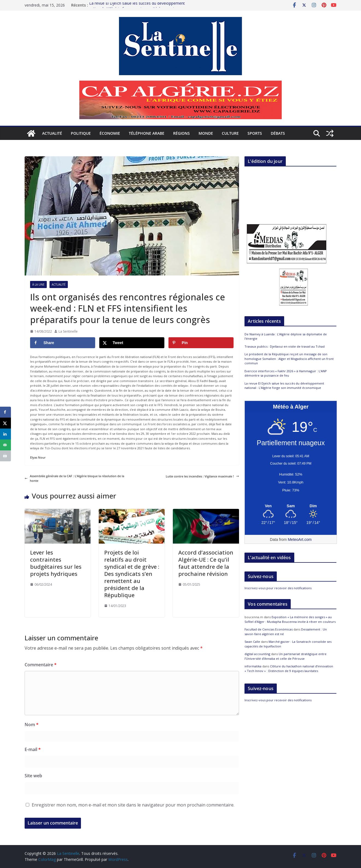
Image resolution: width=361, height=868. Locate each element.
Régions (181, 133)
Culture (230, 133)
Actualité (52, 133)
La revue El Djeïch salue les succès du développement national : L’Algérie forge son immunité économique (284, 386)
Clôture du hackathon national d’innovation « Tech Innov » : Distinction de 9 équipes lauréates (289, 668)
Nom (32, 725)
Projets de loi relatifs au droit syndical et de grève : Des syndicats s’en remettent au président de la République (132, 574)
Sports (255, 133)
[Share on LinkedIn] (5, 434)
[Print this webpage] (5, 456)
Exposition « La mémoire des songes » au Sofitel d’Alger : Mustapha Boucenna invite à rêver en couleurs (290, 619)
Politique (81, 133)
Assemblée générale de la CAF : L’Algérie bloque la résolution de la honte (74, 478)
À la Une (38, 285)
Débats (278, 133)
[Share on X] (132, 343)
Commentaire (41, 665)
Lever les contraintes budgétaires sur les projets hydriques (56, 563)
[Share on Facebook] (63, 343)
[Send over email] (5, 445)
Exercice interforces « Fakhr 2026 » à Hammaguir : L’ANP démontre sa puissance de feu (286, 373)
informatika (253, 666)
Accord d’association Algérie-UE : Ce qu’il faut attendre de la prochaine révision (206, 563)
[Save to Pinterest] (201, 343)
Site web (33, 776)
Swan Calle (252, 642)
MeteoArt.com (300, 539)
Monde (206, 133)
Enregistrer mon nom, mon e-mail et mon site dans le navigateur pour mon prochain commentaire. (133, 805)
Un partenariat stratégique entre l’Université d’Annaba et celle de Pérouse (286, 656)
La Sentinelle (68, 331)
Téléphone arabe (147, 133)
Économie (110, 133)
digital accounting (257, 654)
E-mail (33, 749)
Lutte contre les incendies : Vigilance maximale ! (202, 476)
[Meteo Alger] (291, 506)
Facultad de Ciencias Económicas (269, 629)
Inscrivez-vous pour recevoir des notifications (278, 588)
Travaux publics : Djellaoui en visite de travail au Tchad (285, 346)
